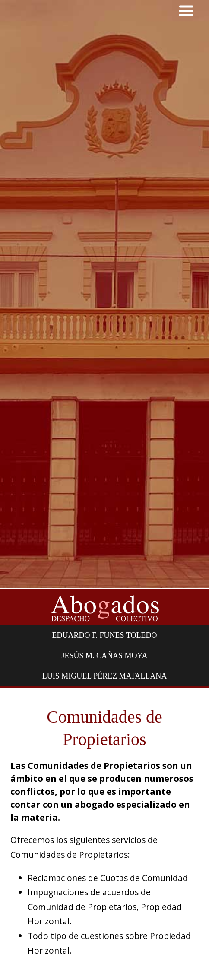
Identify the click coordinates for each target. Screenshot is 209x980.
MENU (186, 11)
